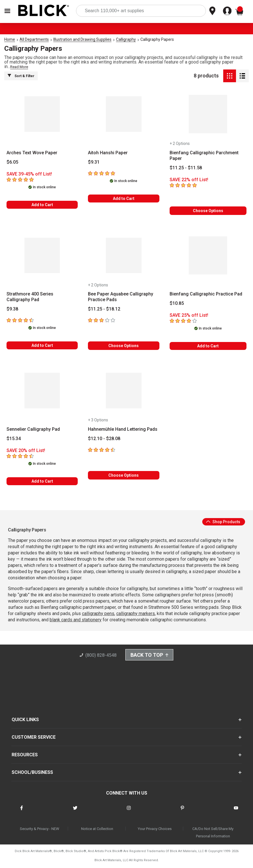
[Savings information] (42, 174)
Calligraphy (126, 39)
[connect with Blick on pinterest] (182, 812)
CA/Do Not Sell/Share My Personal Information (213, 833)
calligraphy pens (98, 613)
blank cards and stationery (76, 620)
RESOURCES (25, 756)
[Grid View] (230, 76)
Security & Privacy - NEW (40, 830)
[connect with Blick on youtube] (236, 812)
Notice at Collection (97, 830)
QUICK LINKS (25, 720)
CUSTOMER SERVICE (34, 738)
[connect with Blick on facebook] (22, 812)
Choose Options (208, 211)
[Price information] (12, 162)
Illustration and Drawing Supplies (82, 39)
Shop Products (223, 522)
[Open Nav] (7, 11)
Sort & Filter (21, 76)
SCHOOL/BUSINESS (32, 773)
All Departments (34, 39)
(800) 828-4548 (97, 656)
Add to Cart (42, 205)
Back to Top (149, 656)
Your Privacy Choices (155, 830)
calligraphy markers (136, 613)
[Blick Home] (44, 11)
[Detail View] (242, 76)
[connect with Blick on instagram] (129, 812)
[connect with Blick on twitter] (75, 812)
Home (10, 39)
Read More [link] (19, 67)
